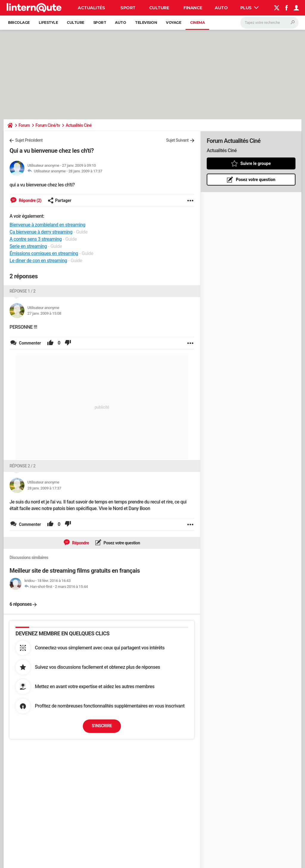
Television (146, 23)
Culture (159, 8)
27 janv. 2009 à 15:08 (44, 313)
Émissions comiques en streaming (44, 253)
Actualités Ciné (78, 125)
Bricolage (19, 23)
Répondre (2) (30, 200)
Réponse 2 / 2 (22, 466)
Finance (193, 8)
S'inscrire (102, 726)
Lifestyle (48, 23)
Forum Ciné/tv (48, 125)
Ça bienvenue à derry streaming (41, 232)
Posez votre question (122, 543)
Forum (24, 125)
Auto (221, 8)
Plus (250, 8)
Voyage (173, 23)
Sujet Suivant (177, 140)
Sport (128, 8)
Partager (60, 200)
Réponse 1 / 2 (22, 291)
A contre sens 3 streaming (36, 239)
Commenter (29, 343)
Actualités (91, 8)
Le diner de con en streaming (38, 261)
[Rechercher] (269, 23)
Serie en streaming (28, 246)
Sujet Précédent (29, 140)
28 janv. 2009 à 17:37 (85, 171)
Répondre (80, 543)
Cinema (197, 23)
